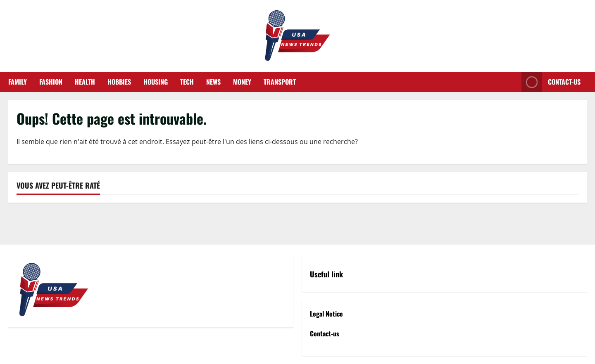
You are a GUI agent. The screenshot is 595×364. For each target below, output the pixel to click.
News (213, 82)
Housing (156, 82)
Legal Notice (326, 314)
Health (85, 82)
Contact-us (325, 333)
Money (242, 82)
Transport (280, 82)
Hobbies (119, 82)
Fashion (51, 82)
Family (18, 82)
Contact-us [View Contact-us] (551, 82)
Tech (187, 82)
